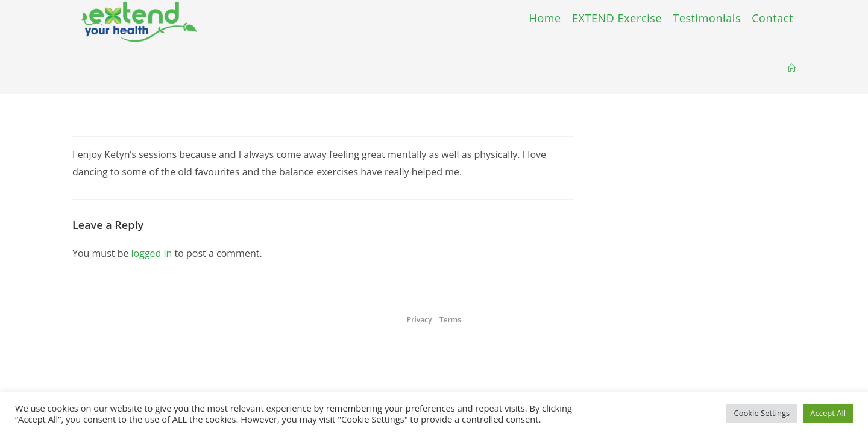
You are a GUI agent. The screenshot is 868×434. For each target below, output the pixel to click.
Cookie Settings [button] (762, 413)
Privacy (420, 320)
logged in (152, 253)
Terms (450, 320)
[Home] (792, 68)
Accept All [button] (828, 413)
